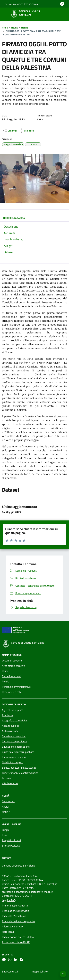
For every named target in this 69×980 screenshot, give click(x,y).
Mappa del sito (40, 971)
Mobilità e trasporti (13, 762)
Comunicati (8, 801)
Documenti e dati (11, 692)
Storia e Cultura (11, 846)
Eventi (6, 835)
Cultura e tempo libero (14, 741)
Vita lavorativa (10, 783)
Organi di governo (12, 660)
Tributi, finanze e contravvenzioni (21, 773)
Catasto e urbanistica (14, 736)
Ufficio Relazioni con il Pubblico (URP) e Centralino (30, 884)
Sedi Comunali (10, 971)
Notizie (6, 812)
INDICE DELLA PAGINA (34, 218)
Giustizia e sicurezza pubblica (18, 752)
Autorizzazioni (10, 731)
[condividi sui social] (10, 131)
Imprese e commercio (14, 757)
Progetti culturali (11, 840)
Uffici (5, 671)
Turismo (6, 778)
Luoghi (6, 830)
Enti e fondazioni (11, 676)
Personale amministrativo (16, 687)
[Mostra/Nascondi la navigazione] (4, 14)
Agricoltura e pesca (13, 710)
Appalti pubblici (10, 726)
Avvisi (5, 807)
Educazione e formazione (16, 747)
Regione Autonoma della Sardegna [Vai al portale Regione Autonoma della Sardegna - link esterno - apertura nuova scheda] (21, 4)
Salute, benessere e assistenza (19, 768)
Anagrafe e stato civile (14, 720)
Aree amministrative (13, 666)
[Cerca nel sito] (60, 14)
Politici (6, 681)
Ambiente (7, 715)
